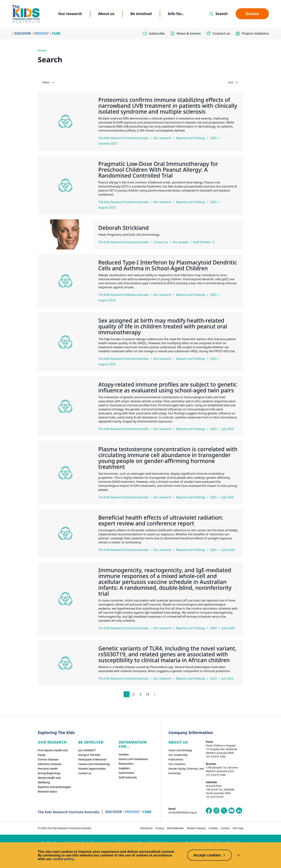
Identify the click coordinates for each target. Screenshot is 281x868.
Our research (70, 14)
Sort (233, 82)
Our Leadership (178, 755)
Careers (225, 828)
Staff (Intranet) (128, 777)
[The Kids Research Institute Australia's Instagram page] (216, 811)
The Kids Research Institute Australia (123, 138)
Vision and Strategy (180, 750)
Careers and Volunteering (94, 764)
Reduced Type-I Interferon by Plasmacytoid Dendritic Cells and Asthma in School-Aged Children (168, 265)
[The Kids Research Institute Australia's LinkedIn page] (239, 811)
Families (124, 754)
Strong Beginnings (49, 773)
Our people (180, 242)
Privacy (160, 828)
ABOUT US (178, 742)
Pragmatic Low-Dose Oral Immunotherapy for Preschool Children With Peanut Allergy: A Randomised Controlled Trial (158, 170)
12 (147, 694)
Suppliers (124, 768)
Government (126, 773)
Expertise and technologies (54, 787)
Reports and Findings (191, 138)
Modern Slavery (196, 828)
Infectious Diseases (50, 764)
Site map (238, 828)
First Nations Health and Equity (53, 753)
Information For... (133, 744)
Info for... (176, 14)
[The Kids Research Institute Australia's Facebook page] (209, 811)
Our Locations (177, 764)
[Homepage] (26, 14)
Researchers (126, 764)
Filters (49, 82)
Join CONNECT (87, 750)
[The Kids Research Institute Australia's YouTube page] (231, 811)
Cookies (213, 828)
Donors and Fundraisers (133, 759)
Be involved (141, 14)
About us (106, 14)
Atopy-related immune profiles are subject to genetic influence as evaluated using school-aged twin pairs (168, 387)
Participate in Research (92, 759)
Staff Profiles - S (204, 242)
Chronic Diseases (48, 759)
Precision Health (48, 769)
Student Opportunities (92, 769)
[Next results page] (154, 694)
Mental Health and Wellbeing (49, 780)
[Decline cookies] (238, 855)
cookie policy (63, 859)
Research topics (47, 791)
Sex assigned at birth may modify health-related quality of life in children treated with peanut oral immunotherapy (163, 326)
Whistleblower (176, 828)
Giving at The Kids (89, 755)
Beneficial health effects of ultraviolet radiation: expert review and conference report (161, 521)
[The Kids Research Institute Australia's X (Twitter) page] (224, 811)
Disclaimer (146, 828)
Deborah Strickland (124, 228)
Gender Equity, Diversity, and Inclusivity (186, 771)
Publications (176, 759)
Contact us (161, 242)
